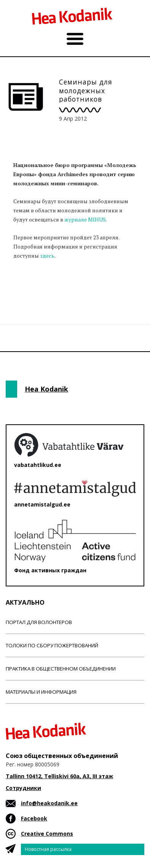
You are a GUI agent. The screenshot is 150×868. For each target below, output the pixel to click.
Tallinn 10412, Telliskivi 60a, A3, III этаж (59, 776)
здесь (47, 256)
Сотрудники (23, 788)
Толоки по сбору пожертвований (52, 645)
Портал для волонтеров (39, 622)
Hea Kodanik (46, 389)
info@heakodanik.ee (49, 803)
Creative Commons (47, 834)
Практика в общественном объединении (61, 669)
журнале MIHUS (85, 219)
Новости (26, 285)
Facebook (34, 818)
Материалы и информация (41, 692)
